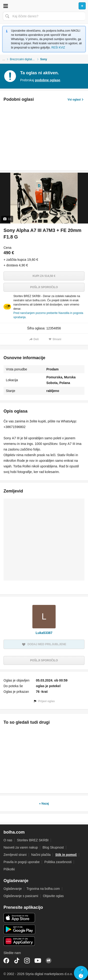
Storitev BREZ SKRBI (33, 840)
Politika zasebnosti (58, 862)
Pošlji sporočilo (44, 287)
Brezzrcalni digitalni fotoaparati (25, 59)
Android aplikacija (19, 929)
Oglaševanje (13, 889)
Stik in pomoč (66, 855)
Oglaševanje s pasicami (21, 896)
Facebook (6, 961)
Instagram (27, 961)
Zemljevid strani (15, 855)
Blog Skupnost (53, 847)
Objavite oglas (53, 896)
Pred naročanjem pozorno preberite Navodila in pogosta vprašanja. (48, 315)
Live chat (81, 973)
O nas (8, 840)
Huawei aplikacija (19, 941)
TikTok (17, 961)
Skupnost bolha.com (49, 961)
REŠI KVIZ (58, 48)
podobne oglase (48, 80)
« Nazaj (44, 804)
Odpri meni (6, 6)
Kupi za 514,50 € (44, 276)
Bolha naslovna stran (44, 6)
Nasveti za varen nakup (21, 847)
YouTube (38, 961)
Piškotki (9, 869)
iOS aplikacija (19, 918)
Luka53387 (44, 633)
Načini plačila (41, 855)
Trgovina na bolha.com (43, 889)
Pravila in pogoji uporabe (22, 862)
